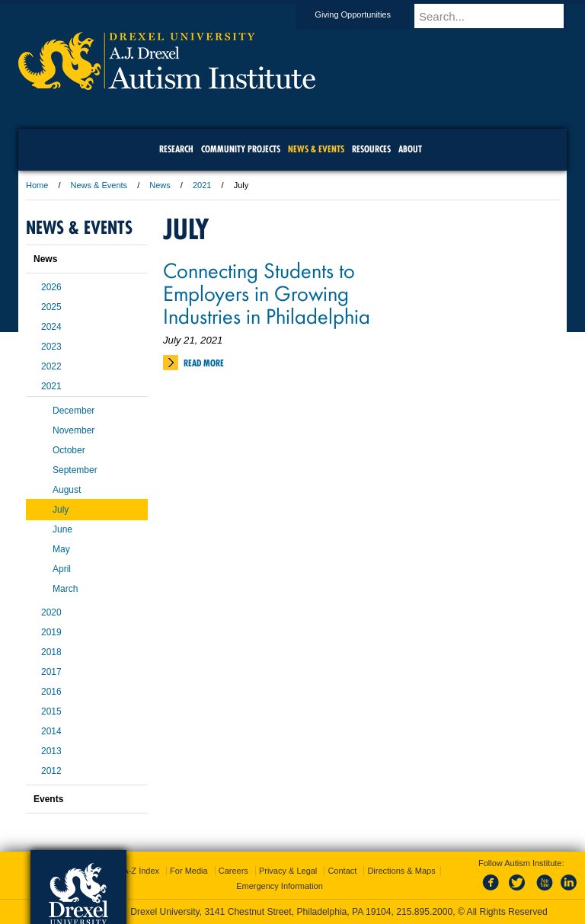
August (67, 490)
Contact (342, 871)
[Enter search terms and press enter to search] (497, 16)
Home (37, 185)
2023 (51, 347)
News (160, 185)
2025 (51, 307)
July (61, 510)
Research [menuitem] (176, 149)
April (62, 569)
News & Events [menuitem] (316, 149)
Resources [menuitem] (371, 149)
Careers (233, 871)
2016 (51, 692)
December (74, 411)
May (61, 549)
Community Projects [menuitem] (241, 149)
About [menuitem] (410, 149)
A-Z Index (141, 871)
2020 (51, 612)
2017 (51, 672)
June (62, 529)
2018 (51, 652)
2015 (51, 711)
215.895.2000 (424, 912)
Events (48, 799)
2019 (51, 632)
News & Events (99, 185)
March (65, 589)
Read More (204, 363)
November (74, 430)
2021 (202, 185)
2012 (51, 771)
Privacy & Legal (288, 871)
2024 (51, 327)
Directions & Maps (401, 871)
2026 (51, 287)
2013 (51, 751)
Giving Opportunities (367, 14)
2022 (51, 366)
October (69, 450)
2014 (51, 731)
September (75, 470)
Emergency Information (280, 886)
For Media (189, 871)
